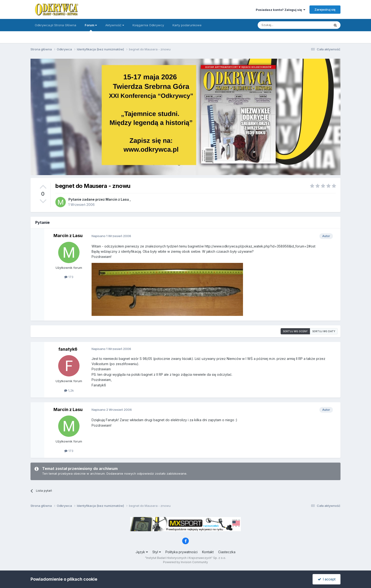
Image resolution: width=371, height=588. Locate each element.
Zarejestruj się (325, 9)
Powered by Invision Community (185, 562)
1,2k (69, 390)
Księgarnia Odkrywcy (148, 25)
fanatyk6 (68, 349)
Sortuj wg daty (324, 331)
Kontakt (208, 552)
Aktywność (115, 25)
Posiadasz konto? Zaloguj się (280, 10)
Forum (91, 27)
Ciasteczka (227, 552)
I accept (327, 579)
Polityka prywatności (181, 552)
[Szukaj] (282, 25)
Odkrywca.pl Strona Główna (55, 25)
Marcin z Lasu (117, 199)
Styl (157, 552)
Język (142, 552)
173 (69, 277)
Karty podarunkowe (187, 25)
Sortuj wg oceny (295, 331)
